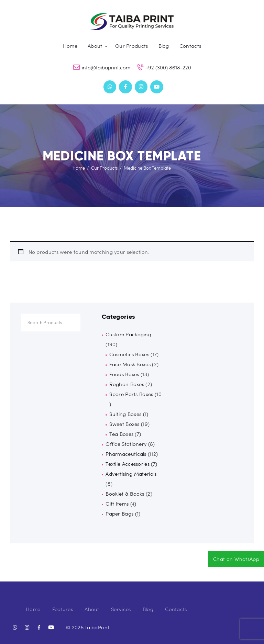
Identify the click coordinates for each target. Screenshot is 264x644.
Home (79, 168)
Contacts (176, 609)
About (92, 609)
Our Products (104, 168)
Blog (148, 609)
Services (121, 609)
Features (63, 609)
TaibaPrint (97, 627)
